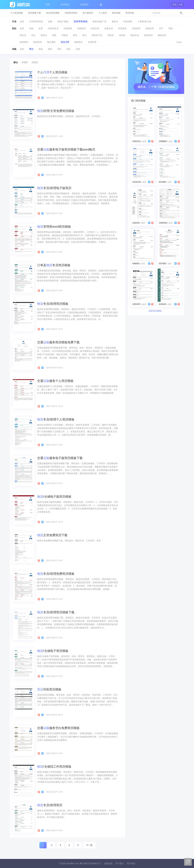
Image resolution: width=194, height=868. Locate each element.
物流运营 (162, 35)
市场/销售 (128, 21)
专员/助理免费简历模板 (56, 574)
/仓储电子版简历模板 (54, 497)
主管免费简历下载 (52, 535)
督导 (75, 35)
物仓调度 (51, 42)
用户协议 (131, 863)
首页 (48, 5)
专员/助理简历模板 (53, 304)
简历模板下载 (35, 13)
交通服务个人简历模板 (55, 381)
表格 (41, 49)
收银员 (44, 35)
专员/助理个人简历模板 (56, 419)
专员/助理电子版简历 (54, 188)
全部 (22, 21)
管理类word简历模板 (54, 227)
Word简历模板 (53, 13)
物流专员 (135, 35)
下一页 (89, 845)
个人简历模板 (17, 13)
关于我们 (120, 863)
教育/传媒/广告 (100, 21)
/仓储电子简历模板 (53, 651)
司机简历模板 (49, 689)
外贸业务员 (53, 28)
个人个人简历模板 (52, 72)
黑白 (69, 49)
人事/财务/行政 (144, 21)
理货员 (111, 35)
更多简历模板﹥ (156, 311)
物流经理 (148, 35)
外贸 (41, 28)
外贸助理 (136, 28)
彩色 (78, 49)
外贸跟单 (68, 28)
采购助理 (81, 28)
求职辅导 (84, 5)
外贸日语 (95, 28)
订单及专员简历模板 (54, 265)
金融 (50, 21)
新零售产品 (97, 35)
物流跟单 (24, 42)
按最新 (25, 62)
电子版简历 (88, 13)
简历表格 (116, 13)
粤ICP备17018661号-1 (90, 863)
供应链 (122, 35)
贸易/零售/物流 (81, 21)
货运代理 (65, 42)
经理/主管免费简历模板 (56, 111)
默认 (16, 62)
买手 (161, 28)
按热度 (35, 62)
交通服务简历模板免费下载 (58, 342)
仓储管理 (92, 42)
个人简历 (103, 13)
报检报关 (79, 42)
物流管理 (38, 42)
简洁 (31, 49)
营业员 (23, 35)
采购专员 (109, 28)
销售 (54, 35)
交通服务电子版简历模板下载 (60, 458)
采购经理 (150, 28)
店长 (33, 35)
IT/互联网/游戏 (36, 21)
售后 (84, 35)
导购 (171, 28)
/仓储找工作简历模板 (54, 767)
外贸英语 (122, 28)
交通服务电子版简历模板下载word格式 (66, 149)
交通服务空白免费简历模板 (58, 728)
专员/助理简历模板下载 (56, 612)
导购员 (65, 35)
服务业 (115, 21)
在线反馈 (108, 863)
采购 (31, 28)
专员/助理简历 (50, 805)
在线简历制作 (71, 13)
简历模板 (65, 5)
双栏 (59, 49)
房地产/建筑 (63, 21)
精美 (50, 49)
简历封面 (130, 13)
